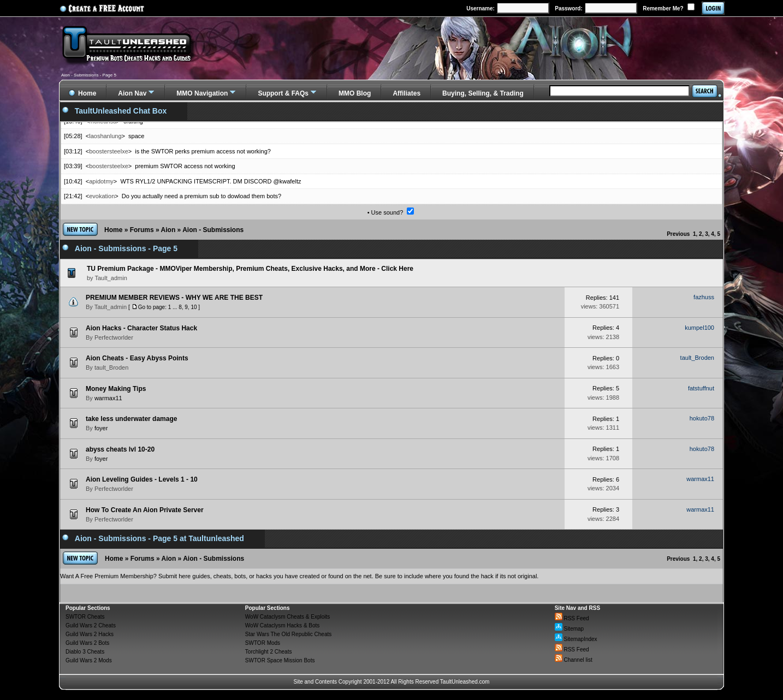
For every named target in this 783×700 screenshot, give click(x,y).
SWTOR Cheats (85, 617)
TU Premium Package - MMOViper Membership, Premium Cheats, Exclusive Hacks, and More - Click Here (250, 269)
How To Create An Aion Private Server (145, 510)
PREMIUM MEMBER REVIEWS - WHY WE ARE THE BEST (174, 298)
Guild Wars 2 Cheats (91, 625)
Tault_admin (111, 307)
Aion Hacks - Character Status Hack (141, 328)
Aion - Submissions (213, 230)
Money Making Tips (116, 389)
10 (194, 307)
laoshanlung (105, 136)
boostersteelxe (109, 151)
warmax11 (108, 398)
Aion (168, 230)
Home (113, 230)
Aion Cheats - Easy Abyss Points (137, 358)
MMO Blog (355, 93)
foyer (101, 428)
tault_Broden (111, 367)
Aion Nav (132, 93)
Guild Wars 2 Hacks (90, 634)
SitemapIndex (576, 639)
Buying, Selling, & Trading (483, 93)
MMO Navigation (202, 93)
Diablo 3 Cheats (85, 652)
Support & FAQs (283, 93)
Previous (678, 234)
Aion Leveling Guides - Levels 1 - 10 (142, 479)
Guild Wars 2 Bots (87, 643)
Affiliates (407, 93)
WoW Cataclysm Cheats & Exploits (287, 617)
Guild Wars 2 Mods (89, 660)
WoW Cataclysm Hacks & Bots (283, 625)
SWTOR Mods (263, 643)
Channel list (574, 660)
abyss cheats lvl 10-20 (120, 449)
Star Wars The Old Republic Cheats (288, 634)
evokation (102, 196)
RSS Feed (572, 618)
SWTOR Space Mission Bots (280, 660)
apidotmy (101, 181)
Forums (142, 230)
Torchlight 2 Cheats (269, 652)
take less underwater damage (131, 419)
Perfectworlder (114, 337)
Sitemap (569, 629)
